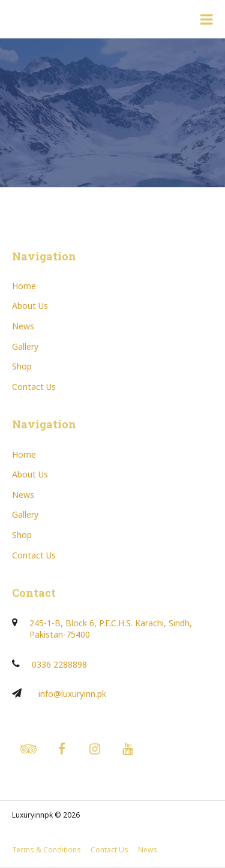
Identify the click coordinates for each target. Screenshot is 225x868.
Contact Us (34, 387)
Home (24, 286)
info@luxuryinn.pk (72, 694)
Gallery (25, 346)
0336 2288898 (59, 664)
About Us (30, 306)
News (23, 326)
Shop (22, 366)
